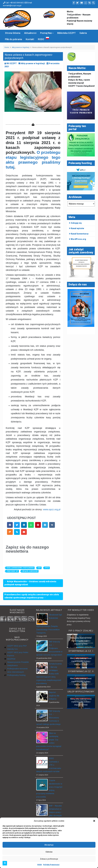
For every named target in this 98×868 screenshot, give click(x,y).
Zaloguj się (76, 223)
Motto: (70, 12)
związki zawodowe (30, 571)
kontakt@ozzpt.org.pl (12, 6)
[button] (94, 821)
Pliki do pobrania (13, 39)
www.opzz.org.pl (52, 509)
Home (7, 47)
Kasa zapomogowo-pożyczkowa (20, 568)
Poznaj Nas (46, 33)
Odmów (49, 852)
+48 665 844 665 (16, 3)
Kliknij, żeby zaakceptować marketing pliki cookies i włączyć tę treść (81, 641)
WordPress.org (78, 239)
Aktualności (30, 33)
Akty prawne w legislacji (21, 47)
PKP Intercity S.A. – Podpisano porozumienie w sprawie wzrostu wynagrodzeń (49, 648)
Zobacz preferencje (49, 859)
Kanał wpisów (77, 228)
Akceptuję (49, 845)
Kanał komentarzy (80, 234)
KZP (39, 568)
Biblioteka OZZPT (66, 33)
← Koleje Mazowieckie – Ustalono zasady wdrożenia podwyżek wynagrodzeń (30, 583)
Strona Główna (13, 33)
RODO (40, 865)
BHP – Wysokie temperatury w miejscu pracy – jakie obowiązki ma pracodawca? (49, 812)
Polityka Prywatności (51, 865)
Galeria (83, 33)
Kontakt (30, 39)
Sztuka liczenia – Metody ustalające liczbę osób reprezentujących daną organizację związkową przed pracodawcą (49, 674)
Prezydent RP (12, 571)
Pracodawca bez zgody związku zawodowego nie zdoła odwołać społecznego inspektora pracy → (32, 596)
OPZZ (47, 568)
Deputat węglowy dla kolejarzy (54, 696)
